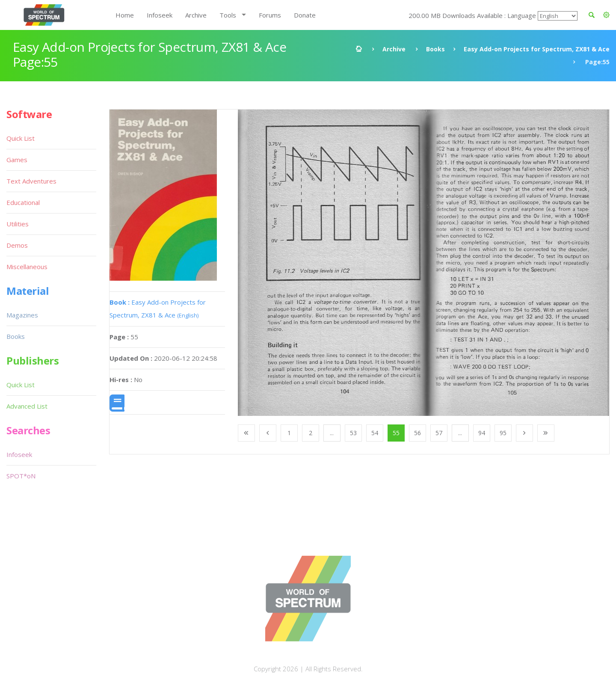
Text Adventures (31, 181)
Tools (228, 15)
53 (353, 433)
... (332, 433)
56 (418, 433)
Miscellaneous (27, 267)
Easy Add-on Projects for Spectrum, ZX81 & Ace (537, 49)
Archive (196, 15)
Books (435, 49)
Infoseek (160, 15)
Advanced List (27, 406)
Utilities (18, 224)
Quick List (21, 138)
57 (439, 433)
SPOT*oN (21, 476)
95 (503, 433)
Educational (23, 202)
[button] (606, 15)
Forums (270, 15)
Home (125, 15)
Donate (305, 15)
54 (375, 433)
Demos (17, 245)
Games (17, 160)
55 (396, 433)
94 (482, 433)
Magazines (22, 315)
